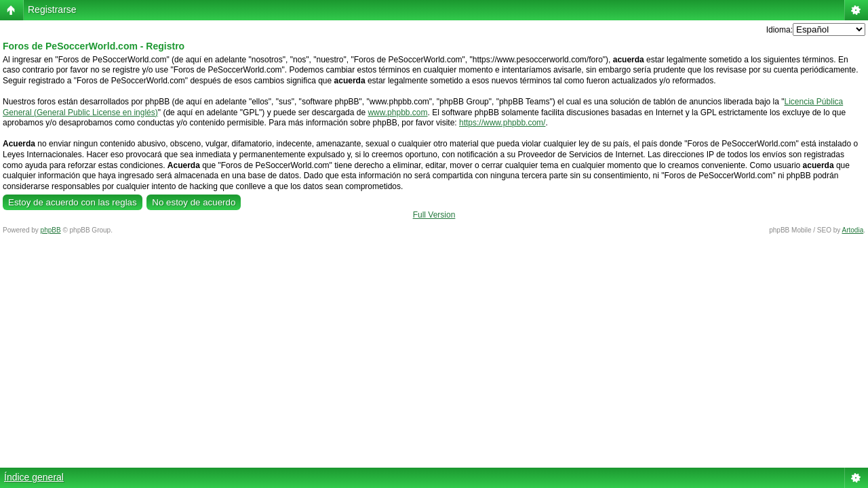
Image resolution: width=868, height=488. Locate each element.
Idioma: (780, 30)
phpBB (51, 230)
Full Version (434, 215)
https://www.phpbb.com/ (502, 123)
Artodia (853, 230)
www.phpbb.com (397, 113)
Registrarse (52, 9)
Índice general (34, 477)
